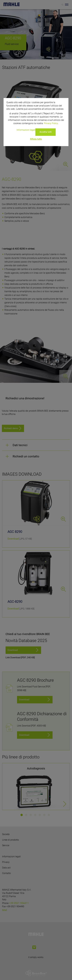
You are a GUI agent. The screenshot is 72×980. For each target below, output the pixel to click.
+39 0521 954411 (19, 903)
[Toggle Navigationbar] (67, 5)
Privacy (6, 862)
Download (13, 539)
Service (6, 845)
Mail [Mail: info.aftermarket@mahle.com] (5, 910)
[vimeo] (34, 947)
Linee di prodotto (11, 840)
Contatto (6, 873)
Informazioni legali (11, 857)
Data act (6, 868)
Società (6, 834)
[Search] (62, 5)
